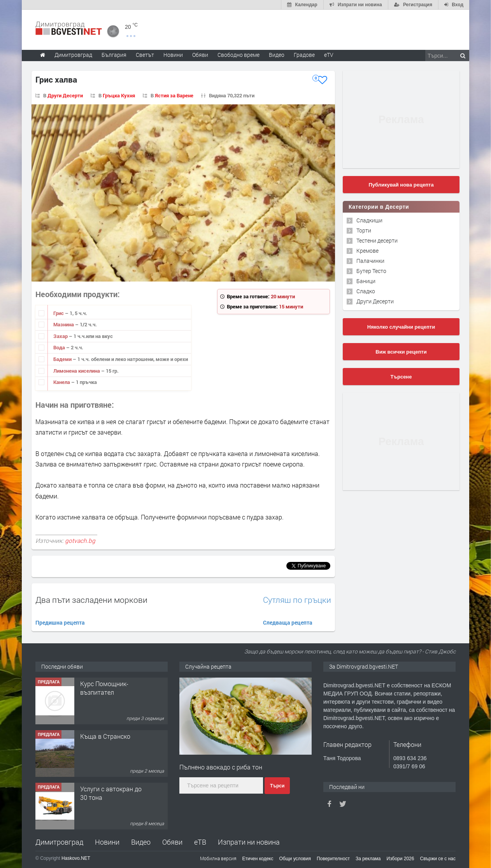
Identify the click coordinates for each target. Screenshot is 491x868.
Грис (59, 313)
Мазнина (64, 324)
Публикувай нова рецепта (401, 185)
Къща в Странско (105, 736)
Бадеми (63, 359)
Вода (60, 347)
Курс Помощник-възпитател (104, 688)
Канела (62, 382)
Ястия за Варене (174, 95)
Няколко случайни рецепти (401, 327)
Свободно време (238, 55)
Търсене (401, 377)
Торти (364, 230)
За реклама (368, 859)
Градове (304, 55)
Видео (141, 842)
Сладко (366, 291)
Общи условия (295, 859)
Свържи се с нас (438, 859)
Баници (366, 281)
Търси (277, 786)
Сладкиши (369, 220)
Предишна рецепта (60, 622)
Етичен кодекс (258, 859)
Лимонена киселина (77, 371)
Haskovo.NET (76, 858)
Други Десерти (65, 95)
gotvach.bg (80, 541)
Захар (61, 336)
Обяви (172, 842)
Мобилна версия (218, 858)
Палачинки (370, 261)
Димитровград (59, 842)
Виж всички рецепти (401, 352)
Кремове (367, 251)
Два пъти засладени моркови (91, 600)
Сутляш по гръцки (297, 600)
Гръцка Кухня (119, 95)
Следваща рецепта (288, 622)
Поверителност (333, 859)
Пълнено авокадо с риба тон (221, 767)
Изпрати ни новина (249, 842)
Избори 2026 (401, 859)
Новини (173, 55)
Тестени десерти (377, 240)
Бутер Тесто (371, 271)
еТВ (200, 842)
